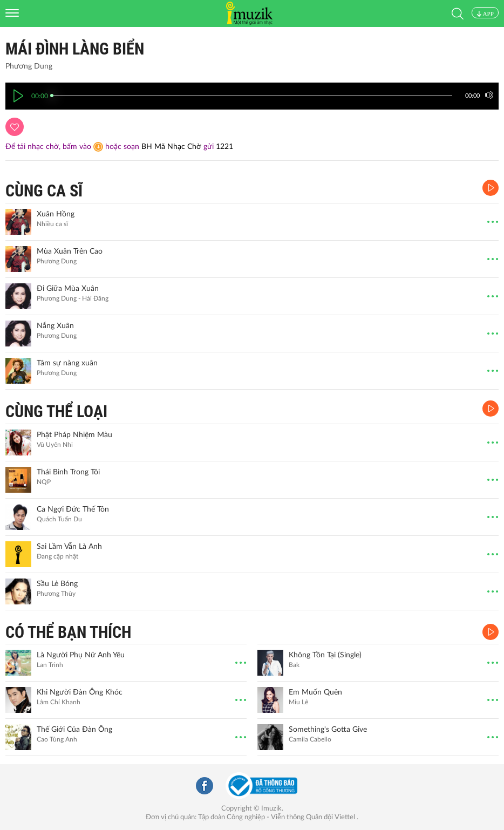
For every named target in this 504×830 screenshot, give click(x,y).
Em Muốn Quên (315, 692)
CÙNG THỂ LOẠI (56, 411)
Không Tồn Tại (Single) (325, 655)
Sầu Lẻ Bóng (57, 584)
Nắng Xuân (55, 326)
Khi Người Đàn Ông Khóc (80, 692)
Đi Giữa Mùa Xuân (68, 289)
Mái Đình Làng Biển (75, 49)
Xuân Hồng (56, 214)
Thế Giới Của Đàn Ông (74, 730)
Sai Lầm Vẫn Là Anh (69, 547)
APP (485, 13)
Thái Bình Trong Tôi (68, 472)
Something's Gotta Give (328, 730)
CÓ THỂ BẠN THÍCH (68, 632)
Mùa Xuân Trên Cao (70, 251)
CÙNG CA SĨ (44, 191)
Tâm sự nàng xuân (67, 363)
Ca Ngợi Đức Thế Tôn (73, 509)
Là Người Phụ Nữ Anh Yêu (81, 655)
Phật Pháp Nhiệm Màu (74, 435)
